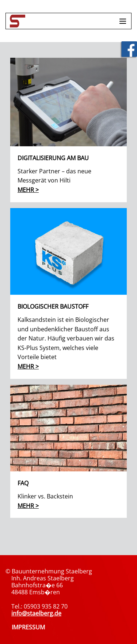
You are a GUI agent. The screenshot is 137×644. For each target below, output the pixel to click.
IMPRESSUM (28, 627)
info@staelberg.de (36, 613)
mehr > (28, 190)
